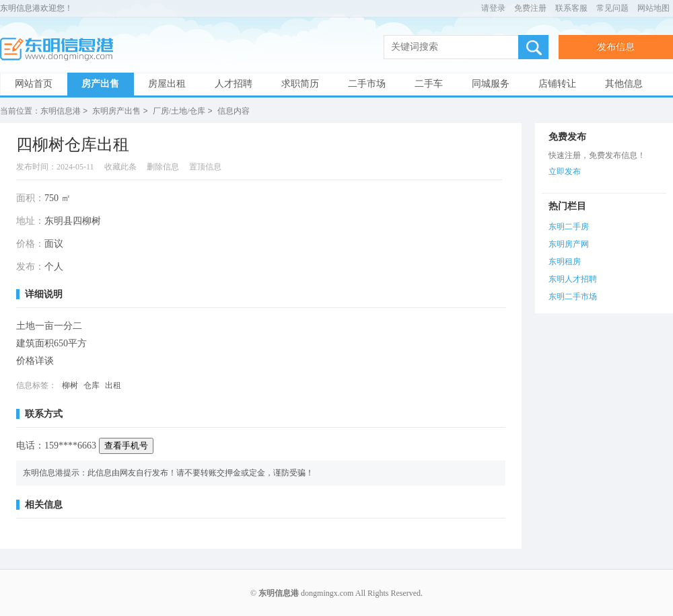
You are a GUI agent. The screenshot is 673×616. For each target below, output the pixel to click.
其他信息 (624, 84)
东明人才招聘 (573, 278)
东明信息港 (61, 49)
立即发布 (565, 171)
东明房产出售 (116, 111)
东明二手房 (569, 226)
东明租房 (565, 261)
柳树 (70, 385)
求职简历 (300, 84)
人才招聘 (234, 84)
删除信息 (163, 166)
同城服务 (491, 84)
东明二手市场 (573, 296)
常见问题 (612, 8)
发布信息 (616, 47)
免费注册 (530, 8)
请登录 (493, 8)
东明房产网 (569, 243)
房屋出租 (167, 84)
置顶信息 (205, 166)
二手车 (429, 84)
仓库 (92, 385)
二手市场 (367, 84)
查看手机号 (126, 445)
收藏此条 (120, 166)
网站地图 (653, 8)
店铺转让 (557, 84)
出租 (113, 385)
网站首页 (34, 84)
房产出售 (100, 84)
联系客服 (571, 8)
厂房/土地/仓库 (179, 111)
